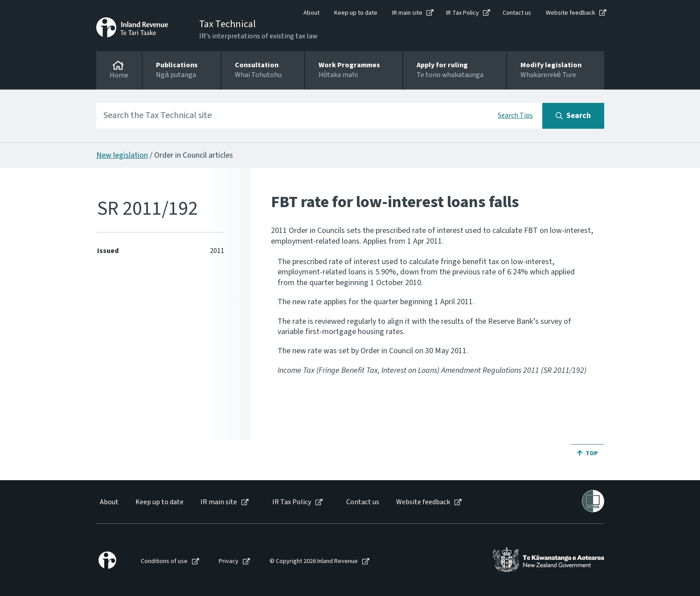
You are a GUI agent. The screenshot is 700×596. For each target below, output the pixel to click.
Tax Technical (227, 24)
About (311, 13)
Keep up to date (356, 13)
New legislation (122, 155)
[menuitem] (108, 502)
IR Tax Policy (463, 13)
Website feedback (571, 13)
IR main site (407, 13)
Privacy (229, 561)
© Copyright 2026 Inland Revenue (314, 561)
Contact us (517, 13)
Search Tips (515, 115)
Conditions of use (164, 561)
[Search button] (573, 116)
